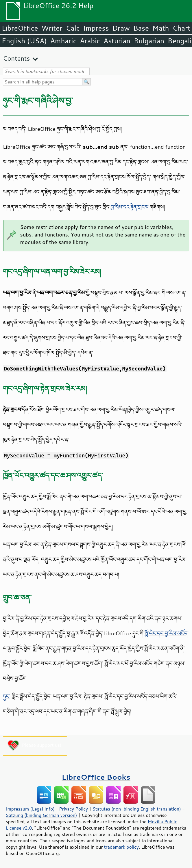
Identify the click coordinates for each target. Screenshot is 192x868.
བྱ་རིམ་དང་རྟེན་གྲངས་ (130, 207)
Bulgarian (149, 41)
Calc (73, 28)
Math (161, 28)
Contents (16, 58)
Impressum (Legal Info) (30, 809)
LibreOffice (20, 28)
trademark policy (121, 847)
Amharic (63, 41)
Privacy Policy (73, 809)
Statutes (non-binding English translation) (136, 809)
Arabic (90, 41)
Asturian (117, 41)
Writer (52, 28)
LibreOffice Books (96, 777)
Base (141, 28)
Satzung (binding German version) (41, 815)
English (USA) (24, 41)
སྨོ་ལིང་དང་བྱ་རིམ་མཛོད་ (166, 633)
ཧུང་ (7, 696)
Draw (121, 28)
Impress (96, 28)
